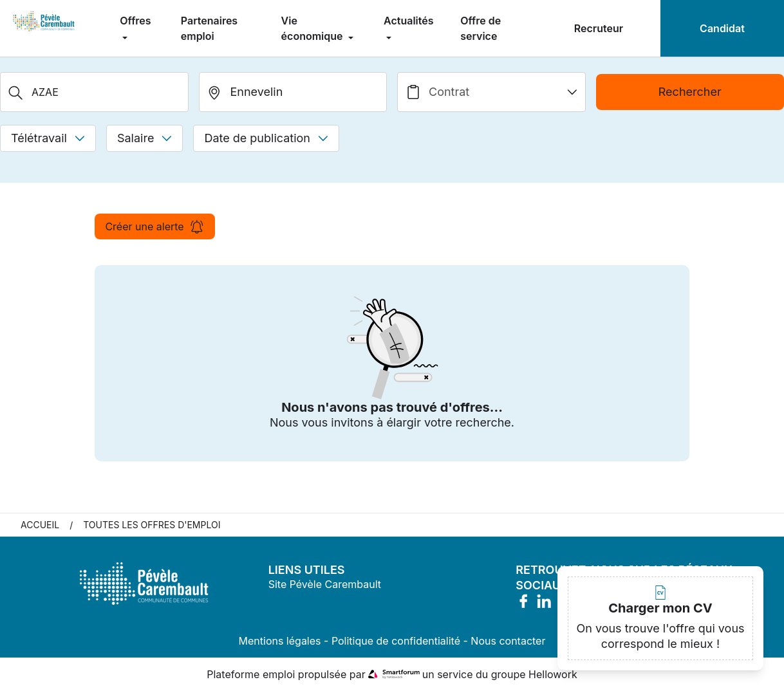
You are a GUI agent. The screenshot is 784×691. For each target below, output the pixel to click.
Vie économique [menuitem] (313, 28)
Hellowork (553, 674)
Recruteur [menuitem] (599, 28)
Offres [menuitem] (135, 21)
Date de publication (266, 138)
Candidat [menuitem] (722, 28)
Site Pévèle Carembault (325, 584)
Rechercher (690, 92)
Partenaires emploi (209, 28)
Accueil (40, 525)
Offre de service (481, 28)
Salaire (145, 138)
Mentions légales (280, 641)
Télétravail (48, 138)
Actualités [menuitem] (408, 21)
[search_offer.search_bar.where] (293, 92)
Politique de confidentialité (396, 641)
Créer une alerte (154, 226)
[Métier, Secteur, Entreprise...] (94, 92)
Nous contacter (508, 641)
